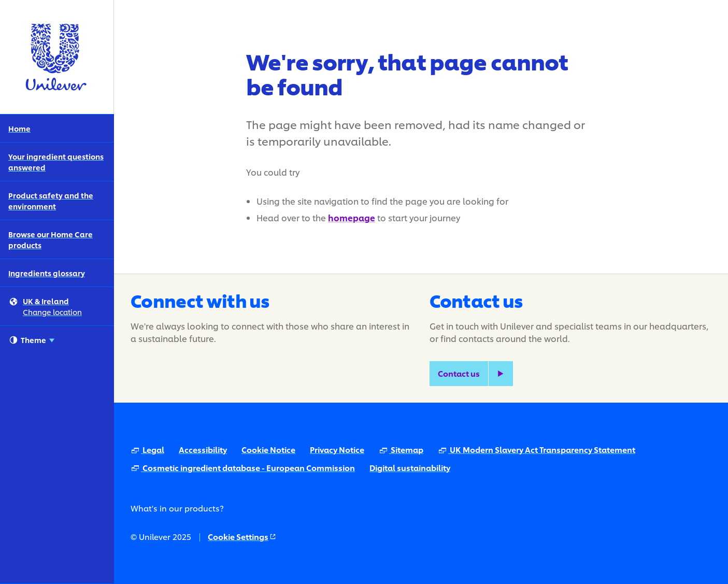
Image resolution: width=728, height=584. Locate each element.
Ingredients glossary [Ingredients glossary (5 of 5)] (47, 273)
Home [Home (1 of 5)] (19, 128)
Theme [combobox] (32, 340)
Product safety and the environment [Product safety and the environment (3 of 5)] (51, 201)
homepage (352, 217)
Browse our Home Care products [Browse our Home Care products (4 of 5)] (51, 239)
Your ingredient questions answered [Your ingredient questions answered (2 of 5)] (56, 162)
